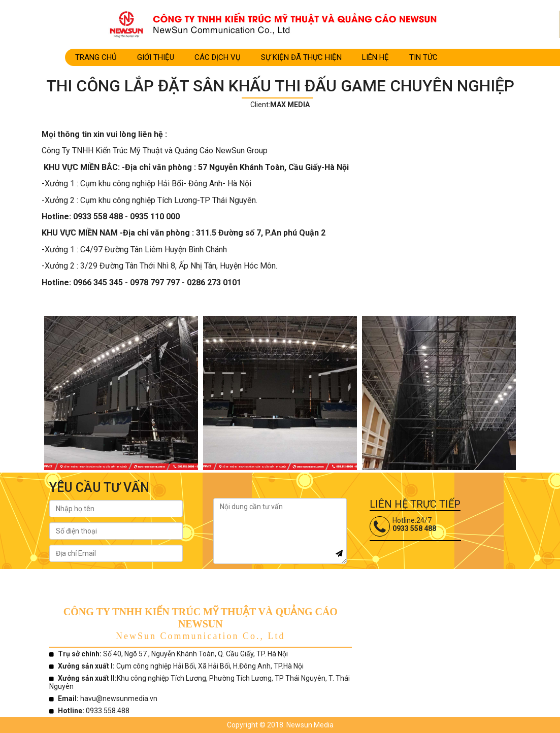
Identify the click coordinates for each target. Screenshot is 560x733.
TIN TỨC (423, 57)
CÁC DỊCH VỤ (218, 57)
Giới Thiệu (156, 57)
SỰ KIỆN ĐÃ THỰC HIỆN (301, 57)
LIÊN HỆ (375, 57)
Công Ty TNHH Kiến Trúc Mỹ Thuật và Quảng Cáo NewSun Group (155, 151)
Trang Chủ (96, 57)
